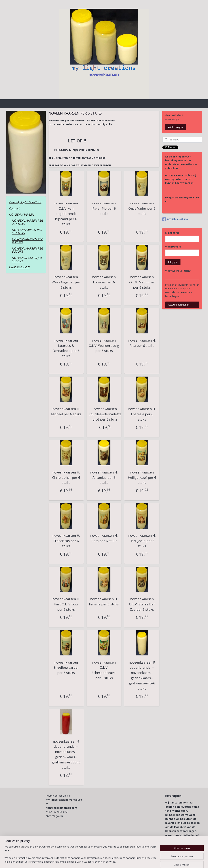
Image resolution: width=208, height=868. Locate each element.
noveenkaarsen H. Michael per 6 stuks (66, 411)
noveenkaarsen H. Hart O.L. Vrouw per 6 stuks (66, 604)
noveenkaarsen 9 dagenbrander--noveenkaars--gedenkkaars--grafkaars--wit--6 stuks (142, 675)
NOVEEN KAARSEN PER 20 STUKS (27, 222)
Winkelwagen (175, 127)
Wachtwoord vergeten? (178, 271)
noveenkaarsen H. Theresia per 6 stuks (142, 414)
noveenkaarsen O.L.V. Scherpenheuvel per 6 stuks (104, 670)
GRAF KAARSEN (19, 267)
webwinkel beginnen (114, 861)
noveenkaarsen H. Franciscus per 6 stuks (66, 541)
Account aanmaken (179, 305)
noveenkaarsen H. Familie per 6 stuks (104, 602)
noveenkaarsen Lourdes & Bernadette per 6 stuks (66, 348)
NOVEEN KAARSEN (21, 215)
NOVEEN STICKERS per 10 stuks (27, 259)
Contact (14, 208)
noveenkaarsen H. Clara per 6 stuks (104, 538)
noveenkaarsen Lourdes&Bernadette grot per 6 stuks (105, 414)
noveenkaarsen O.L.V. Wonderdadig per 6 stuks (104, 346)
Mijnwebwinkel (146, 861)
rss (100, 861)
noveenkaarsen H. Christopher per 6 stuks (66, 477)
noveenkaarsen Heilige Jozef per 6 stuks (142, 477)
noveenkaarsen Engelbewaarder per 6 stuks (66, 668)
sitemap (93, 861)
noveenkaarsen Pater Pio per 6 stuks (104, 208)
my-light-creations (175, 219)
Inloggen (173, 262)
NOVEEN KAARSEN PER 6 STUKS (27, 250)
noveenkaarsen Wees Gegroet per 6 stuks (66, 282)
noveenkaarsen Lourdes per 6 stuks (104, 282)
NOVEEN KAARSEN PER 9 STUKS (27, 241)
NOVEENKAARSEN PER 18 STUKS (27, 231)
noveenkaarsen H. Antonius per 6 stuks (104, 477)
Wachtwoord (173, 247)
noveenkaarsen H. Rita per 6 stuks (142, 343)
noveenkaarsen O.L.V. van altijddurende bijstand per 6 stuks (66, 214)
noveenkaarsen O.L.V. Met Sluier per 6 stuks (142, 282)
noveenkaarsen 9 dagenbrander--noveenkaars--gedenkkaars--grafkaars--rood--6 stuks (66, 754)
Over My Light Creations (25, 202)
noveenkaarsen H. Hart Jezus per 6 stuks (142, 541)
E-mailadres (172, 233)
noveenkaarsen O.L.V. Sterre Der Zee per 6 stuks (142, 604)
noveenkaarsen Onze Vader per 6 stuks (142, 208)
